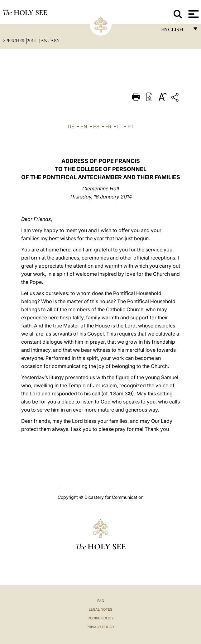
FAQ (101, 601)
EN (84, 126)
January (49, 41)
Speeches (14, 41)
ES (96, 126)
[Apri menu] (193, 14)
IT (119, 126)
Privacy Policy (100, 627)
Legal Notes (100, 609)
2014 (32, 41)
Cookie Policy (100, 618)
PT (131, 126)
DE (71, 126)
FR (108, 126)
